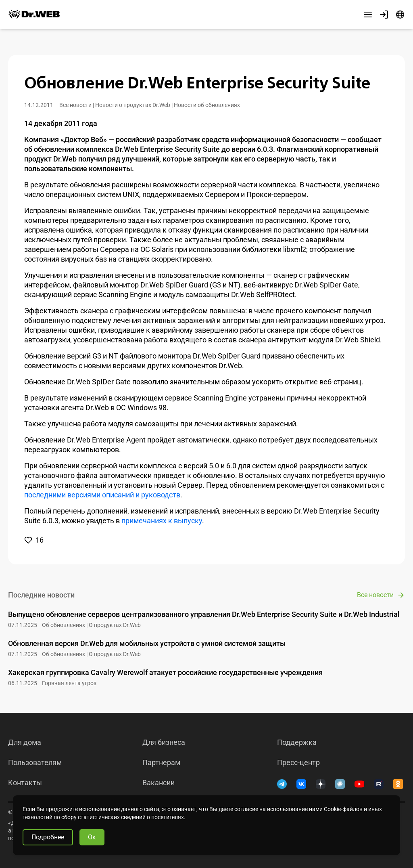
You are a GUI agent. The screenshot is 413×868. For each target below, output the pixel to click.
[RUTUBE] (379, 784)
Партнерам (161, 763)
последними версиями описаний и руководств (102, 495)
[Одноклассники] (398, 784)
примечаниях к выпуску (162, 521)
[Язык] (400, 15)
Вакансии (159, 783)
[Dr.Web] (34, 15)
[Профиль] (384, 15)
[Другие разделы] (368, 15)
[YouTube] (359, 784)
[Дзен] (321, 784)
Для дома (25, 742)
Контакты (25, 783)
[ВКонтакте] (301, 784)
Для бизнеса (164, 742)
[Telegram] (282, 784)
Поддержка (297, 742)
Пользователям (35, 763)
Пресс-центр (298, 763)
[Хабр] (340, 784)
